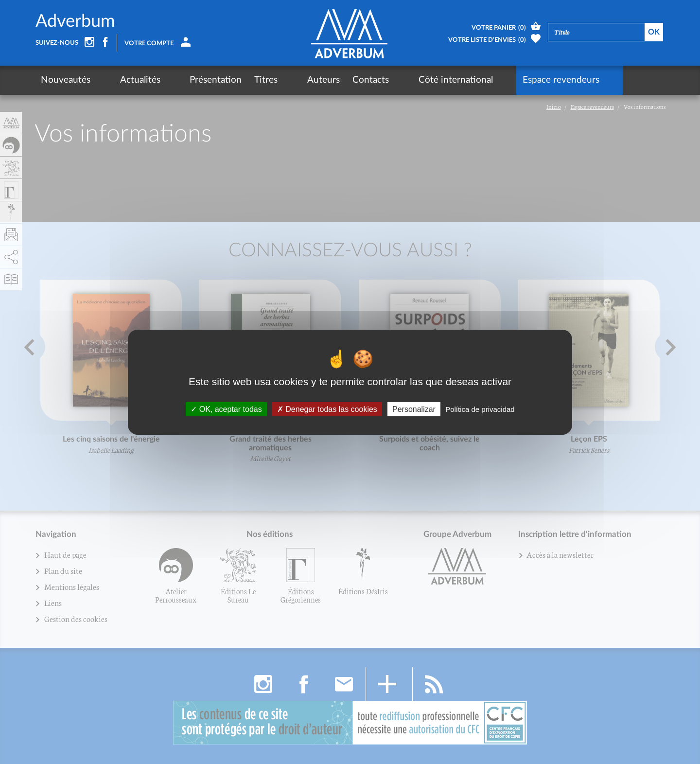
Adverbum (75, 21)
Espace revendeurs (476, 80)
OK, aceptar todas (226, 409)
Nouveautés (66, 80)
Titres (232, 80)
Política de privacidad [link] (480, 409)
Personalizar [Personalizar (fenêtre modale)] (414, 409)
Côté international (388, 80)
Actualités (123, 80)
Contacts (320, 80)
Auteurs (273, 80)
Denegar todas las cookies (327, 409)
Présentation (182, 80)
